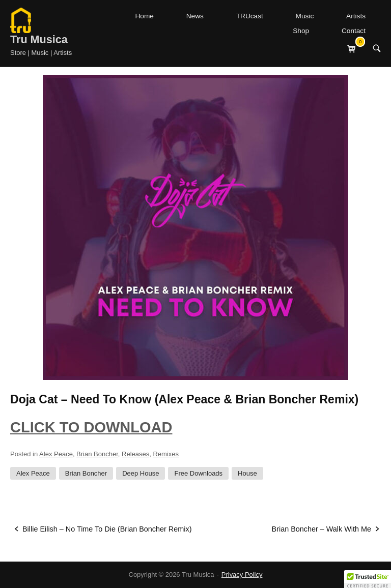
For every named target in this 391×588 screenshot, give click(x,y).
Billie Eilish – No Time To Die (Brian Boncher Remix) (107, 529)
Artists (356, 16)
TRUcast (250, 16)
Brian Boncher (97, 454)
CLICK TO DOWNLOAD (91, 427)
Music (305, 16)
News (195, 16)
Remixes (166, 454)
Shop (301, 31)
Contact (354, 31)
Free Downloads (198, 473)
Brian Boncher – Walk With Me (322, 529)
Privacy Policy (242, 575)
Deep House (141, 473)
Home (144, 16)
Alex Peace (56, 454)
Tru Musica (39, 39)
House (247, 473)
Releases (135, 454)
